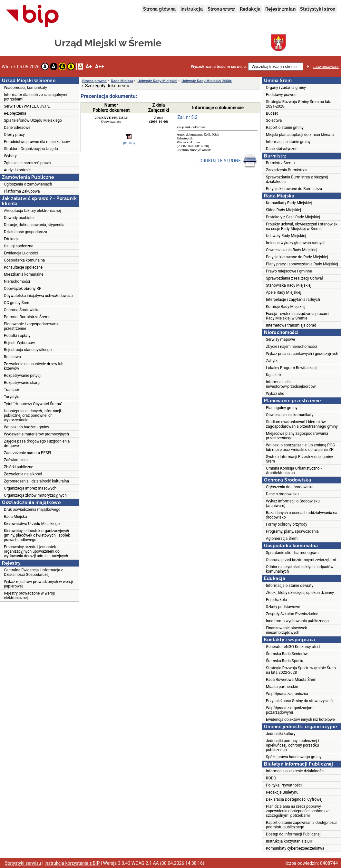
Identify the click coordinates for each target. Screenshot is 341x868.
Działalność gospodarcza (25, 232)
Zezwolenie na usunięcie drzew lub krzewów (34, 366)
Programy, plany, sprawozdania (292, 531)
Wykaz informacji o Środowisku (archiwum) (293, 503)
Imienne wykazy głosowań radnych (296, 243)
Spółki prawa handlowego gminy (294, 757)
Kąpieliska (275, 375)
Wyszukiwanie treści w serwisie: (219, 67)
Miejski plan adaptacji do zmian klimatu (300, 135)
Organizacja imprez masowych (30, 488)
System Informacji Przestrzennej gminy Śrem (299, 459)
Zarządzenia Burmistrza (286, 170)
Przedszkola (276, 600)
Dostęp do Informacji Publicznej (293, 834)
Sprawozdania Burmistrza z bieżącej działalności (297, 179)
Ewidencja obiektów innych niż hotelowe (300, 720)
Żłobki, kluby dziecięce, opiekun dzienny (300, 593)
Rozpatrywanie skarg (22, 383)
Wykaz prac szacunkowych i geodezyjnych (302, 354)
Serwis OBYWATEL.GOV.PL (27, 106)
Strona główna (159, 9)
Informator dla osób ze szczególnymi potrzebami (36, 97)
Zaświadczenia (17, 460)
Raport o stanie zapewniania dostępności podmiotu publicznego (301, 825)
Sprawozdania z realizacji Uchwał (294, 278)
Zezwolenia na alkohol (23, 474)
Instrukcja (192, 9)
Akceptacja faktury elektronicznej (32, 211)
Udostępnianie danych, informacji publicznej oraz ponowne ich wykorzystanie (32, 415)
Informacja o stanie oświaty (290, 586)
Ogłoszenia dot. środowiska (290, 487)
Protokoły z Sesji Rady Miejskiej (293, 217)
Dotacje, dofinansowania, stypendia (34, 225)
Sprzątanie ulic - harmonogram (292, 553)
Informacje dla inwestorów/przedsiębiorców (291, 384)
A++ (100, 67)
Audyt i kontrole (17, 170)
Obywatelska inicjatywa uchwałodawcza (38, 296)
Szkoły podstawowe (283, 607)
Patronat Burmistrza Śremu (27, 317)
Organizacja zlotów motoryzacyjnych (35, 495)
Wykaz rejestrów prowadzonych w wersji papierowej (38, 584)
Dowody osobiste (19, 218)
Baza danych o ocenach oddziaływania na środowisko (302, 515)
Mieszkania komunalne (24, 274)
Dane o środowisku (282, 494)
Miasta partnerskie (282, 687)
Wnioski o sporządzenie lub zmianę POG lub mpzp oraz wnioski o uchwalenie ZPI (300, 447)
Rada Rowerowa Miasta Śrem (291, 680)
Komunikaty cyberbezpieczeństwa (295, 848)
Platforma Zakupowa (22, 191)
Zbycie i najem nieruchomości (292, 347)
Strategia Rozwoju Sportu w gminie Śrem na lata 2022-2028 (301, 670)
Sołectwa (274, 120)
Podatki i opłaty (17, 336)
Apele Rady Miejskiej (284, 292)
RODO (271, 778)
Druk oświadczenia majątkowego (32, 510)
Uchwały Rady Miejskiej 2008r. (207, 81)
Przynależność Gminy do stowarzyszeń (299, 701)
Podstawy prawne (281, 95)
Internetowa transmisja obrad (291, 325)
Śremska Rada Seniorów (287, 654)
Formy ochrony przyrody (287, 524)
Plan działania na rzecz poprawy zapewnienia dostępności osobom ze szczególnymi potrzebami (298, 811)
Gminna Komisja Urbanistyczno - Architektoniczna (294, 471)
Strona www (221, 9)
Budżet (272, 113)
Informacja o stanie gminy (288, 142)
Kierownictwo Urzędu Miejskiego (32, 524)
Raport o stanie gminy (285, 128)
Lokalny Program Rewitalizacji (292, 368)
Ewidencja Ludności (21, 253)
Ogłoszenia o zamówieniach (28, 184)
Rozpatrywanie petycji (23, 376)
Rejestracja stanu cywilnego (28, 350)
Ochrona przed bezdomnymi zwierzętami (301, 560)
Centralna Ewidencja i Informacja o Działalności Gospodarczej (34, 572)
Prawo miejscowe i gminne (289, 271)
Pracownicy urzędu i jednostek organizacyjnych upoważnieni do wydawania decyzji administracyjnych (36, 551)
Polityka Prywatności (284, 785)
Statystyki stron (318, 9)
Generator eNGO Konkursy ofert (293, 647)
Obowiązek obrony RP (23, 289)
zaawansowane (326, 67)
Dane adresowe (17, 128)
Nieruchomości (17, 281)
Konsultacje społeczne (23, 267)
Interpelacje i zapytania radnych (293, 300)
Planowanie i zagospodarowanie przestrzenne (32, 326)
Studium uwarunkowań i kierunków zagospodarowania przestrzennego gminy (302, 424)
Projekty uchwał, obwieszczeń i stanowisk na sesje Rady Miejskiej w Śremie (302, 226)
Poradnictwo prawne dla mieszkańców (37, 142)
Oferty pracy (14, 135)
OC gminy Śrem (17, 303)
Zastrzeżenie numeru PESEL (28, 453)
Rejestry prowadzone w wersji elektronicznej (29, 596)
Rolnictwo (12, 357)
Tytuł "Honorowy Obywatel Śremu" (33, 404)
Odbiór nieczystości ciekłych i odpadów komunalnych (300, 569)
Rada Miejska (15, 517)
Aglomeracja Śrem (282, 539)
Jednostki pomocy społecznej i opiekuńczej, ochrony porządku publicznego (292, 745)
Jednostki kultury (281, 734)
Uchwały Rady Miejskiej (157, 81)
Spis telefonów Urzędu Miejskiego (33, 120)
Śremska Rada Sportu (285, 661)
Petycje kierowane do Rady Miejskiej (297, 257)
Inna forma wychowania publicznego (297, 621)
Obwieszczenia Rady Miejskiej (292, 250)
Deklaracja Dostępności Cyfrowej (294, 799)
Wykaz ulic (275, 394)
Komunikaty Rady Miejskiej (289, 203)
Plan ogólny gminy (282, 408)
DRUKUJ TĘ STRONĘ (228, 161)
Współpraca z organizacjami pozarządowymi (290, 710)
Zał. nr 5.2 (187, 117)
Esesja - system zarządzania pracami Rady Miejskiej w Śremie (298, 316)
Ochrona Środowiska (22, 310)
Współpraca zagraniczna (287, 694)
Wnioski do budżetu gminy (26, 427)
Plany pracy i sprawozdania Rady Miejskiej (302, 264)
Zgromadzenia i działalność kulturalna (36, 481)
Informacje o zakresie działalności (295, 771)
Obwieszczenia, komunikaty (290, 415)
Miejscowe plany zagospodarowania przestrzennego (297, 436)
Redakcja (250, 9)
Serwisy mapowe (280, 339)
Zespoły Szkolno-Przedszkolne (292, 614)
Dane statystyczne (282, 149)
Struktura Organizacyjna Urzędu (31, 149)
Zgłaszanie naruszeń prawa (27, 163)
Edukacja (12, 239)
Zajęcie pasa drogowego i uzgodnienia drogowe (37, 444)
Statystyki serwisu (23, 863)
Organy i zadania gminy (286, 88)
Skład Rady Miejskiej (283, 210)
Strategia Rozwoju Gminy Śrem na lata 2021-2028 (299, 104)
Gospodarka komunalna (24, 260)
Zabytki (272, 361)
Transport (12, 390)
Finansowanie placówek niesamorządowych (287, 630)
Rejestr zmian (280, 9)
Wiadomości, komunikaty (25, 88)
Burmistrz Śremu (280, 163)
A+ (88, 67)
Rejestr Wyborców (19, 343)
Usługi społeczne (19, 246)
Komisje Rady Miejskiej (286, 307)
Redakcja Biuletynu (282, 792)
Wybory (10, 156)
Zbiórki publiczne (19, 467)
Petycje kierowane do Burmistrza (294, 189)
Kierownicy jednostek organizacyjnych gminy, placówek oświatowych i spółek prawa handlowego (37, 535)
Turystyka (12, 397)
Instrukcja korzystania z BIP (290, 841)
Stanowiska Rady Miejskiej (289, 285)
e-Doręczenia (15, 113)
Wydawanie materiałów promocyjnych (36, 434)
